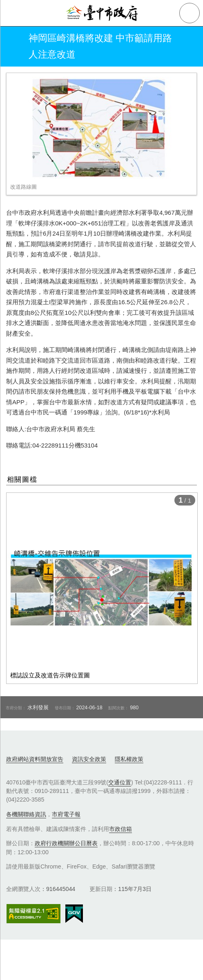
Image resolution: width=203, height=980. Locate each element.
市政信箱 (120, 829)
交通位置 (120, 782)
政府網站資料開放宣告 (35, 759)
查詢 (190, 13)
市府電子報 (66, 814)
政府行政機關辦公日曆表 (66, 843)
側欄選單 (13, 13)
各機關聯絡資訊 (26, 814)
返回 (13, 47)
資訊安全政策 (89, 759)
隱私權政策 (129, 759)
